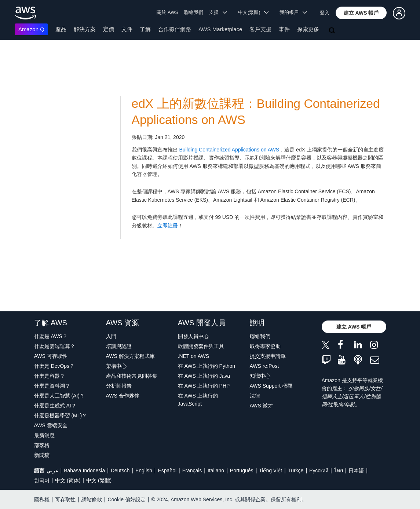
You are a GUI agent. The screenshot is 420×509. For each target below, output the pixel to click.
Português (242, 470)
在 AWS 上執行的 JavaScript (198, 400)
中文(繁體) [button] (253, 12)
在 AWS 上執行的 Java (204, 376)
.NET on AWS (194, 356)
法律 (255, 396)
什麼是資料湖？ (52, 386)
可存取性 (65, 499)
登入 (325, 13)
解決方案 (85, 29)
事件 (284, 29)
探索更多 (308, 29)
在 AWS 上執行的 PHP (204, 386)
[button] (361, 13)
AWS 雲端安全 (51, 425)
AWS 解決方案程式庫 (130, 356)
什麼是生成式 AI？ (55, 406)
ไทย (339, 470)
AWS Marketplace (220, 29)
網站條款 (92, 499)
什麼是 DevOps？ (54, 366)
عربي (52, 470)
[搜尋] (333, 31)
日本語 (356, 470)
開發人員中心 (193, 336)
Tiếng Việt (271, 470)
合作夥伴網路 (175, 29)
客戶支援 (260, 29)
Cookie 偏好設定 (126, 499)
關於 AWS (167, 12)
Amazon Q (31, 29)
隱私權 (42, 499)
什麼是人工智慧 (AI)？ (59, 396)
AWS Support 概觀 (271, 386)
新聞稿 (42, 455)
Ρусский (319, 470)
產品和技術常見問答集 (132, 376)
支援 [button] (218, 12)
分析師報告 (119, 386)
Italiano (216, 470)
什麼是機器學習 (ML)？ (61, 415)
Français (192, 470)
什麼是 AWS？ (51, 336)
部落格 (42, 445)
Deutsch (120, 470)
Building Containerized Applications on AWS (229, 150)
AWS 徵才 (261, 406)
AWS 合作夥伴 (123, 396)
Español (167, 470)
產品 (61, 29)
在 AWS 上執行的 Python (207, 366)
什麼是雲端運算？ (55, 346)
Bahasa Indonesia (84, 470)
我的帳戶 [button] (293, 12)
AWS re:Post (264, 366)
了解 (145, 29)
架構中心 (116, 366)
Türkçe (296, 470)
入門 (111, 336)
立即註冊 (168, 226)
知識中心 (260, 376)
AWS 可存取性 (51, 356)
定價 (109, 29)
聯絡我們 (194, 12)
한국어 (42, 480)
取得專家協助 (265, 346)
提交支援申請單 (268, 356)
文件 (127, 29)
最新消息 (44, 435)
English (144, 470)
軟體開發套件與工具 (201, 346)
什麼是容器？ (50, 376)
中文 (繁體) (99, 480)
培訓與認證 (119, 346)
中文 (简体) (68, 480)
